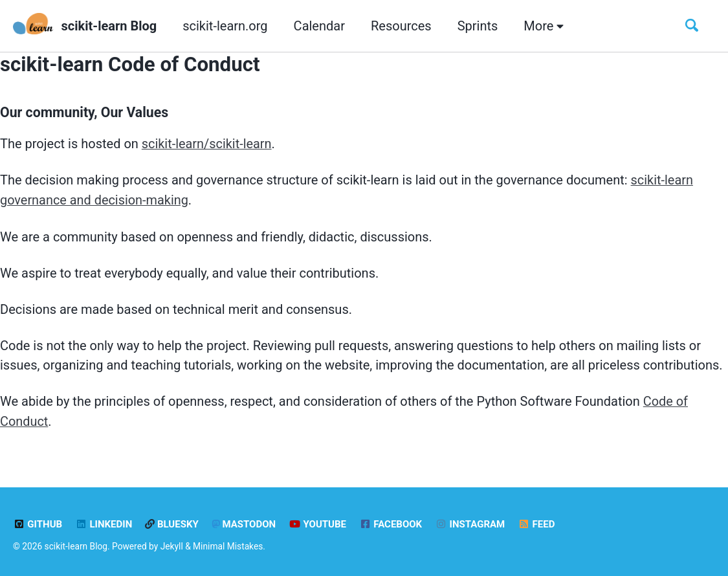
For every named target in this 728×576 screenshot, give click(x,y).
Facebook (391, 522)
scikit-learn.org (225, 26)
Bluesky (172, 522)
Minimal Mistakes (228, 544)
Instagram (470, 522)
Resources (401, 26)
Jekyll (172, 544)
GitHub (38, 522)
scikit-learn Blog (109, 26)
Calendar (319, 26)
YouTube (317, 522)
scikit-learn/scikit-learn (207, 144)
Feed (537, 522)
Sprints (478, 26)
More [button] (544, 26)
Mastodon (244, 522)
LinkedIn (104, 522)
